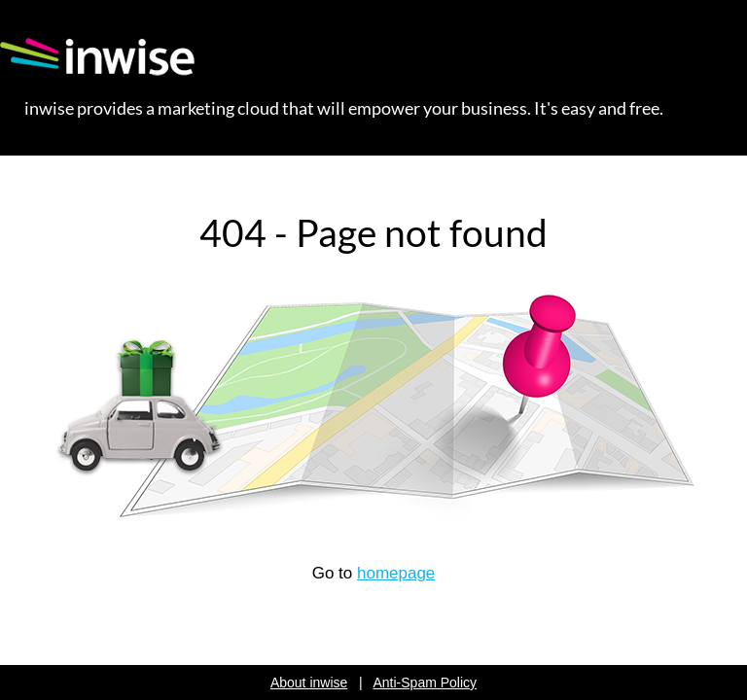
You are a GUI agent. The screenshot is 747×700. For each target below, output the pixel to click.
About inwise (309, 682)
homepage (396, 573)
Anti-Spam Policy (426, 682)
